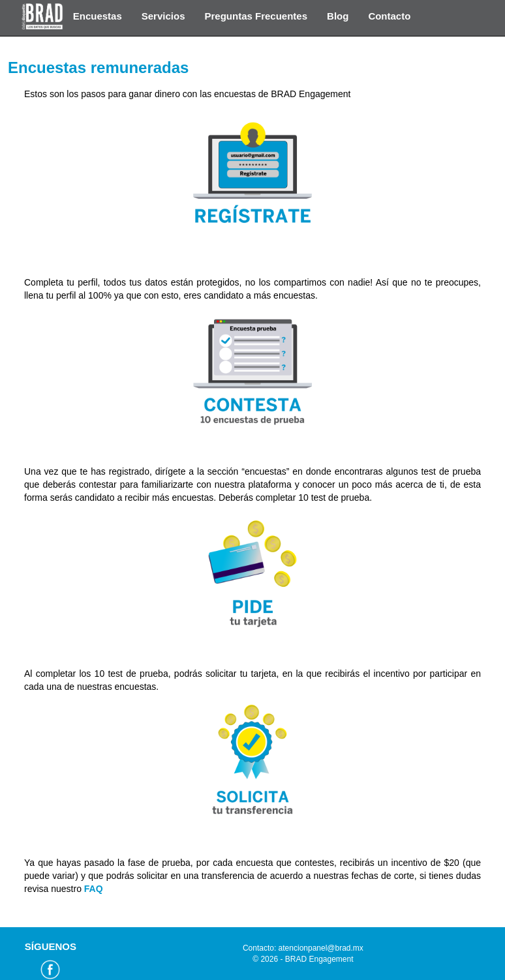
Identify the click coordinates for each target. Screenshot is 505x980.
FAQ (94, 889)
